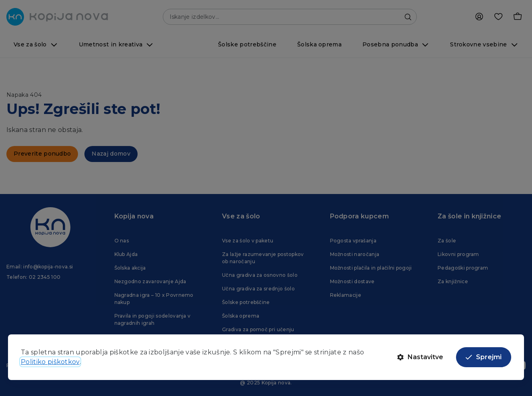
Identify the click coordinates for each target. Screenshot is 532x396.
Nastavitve (420, 357)
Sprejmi (484, 357)
